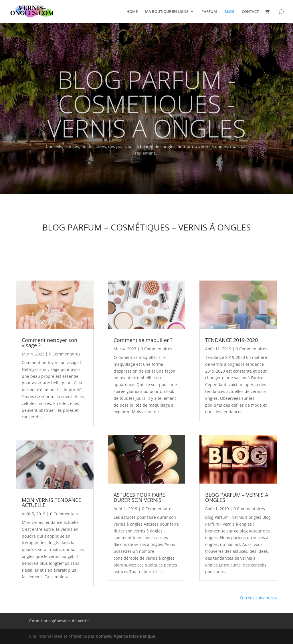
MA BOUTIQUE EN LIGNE (167, 12)
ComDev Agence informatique (125, 636)
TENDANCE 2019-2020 (231, 340)
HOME (132, 12)
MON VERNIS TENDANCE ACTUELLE (52, 502)
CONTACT (250, 12)
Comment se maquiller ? (143, 340)
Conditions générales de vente (59, 621)
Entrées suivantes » (258, 598)
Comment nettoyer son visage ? (50, 343)
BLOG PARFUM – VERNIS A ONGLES (237, 497)
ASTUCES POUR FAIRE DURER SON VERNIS (139, 497)
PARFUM (209, 12)
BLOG (229, 12)
